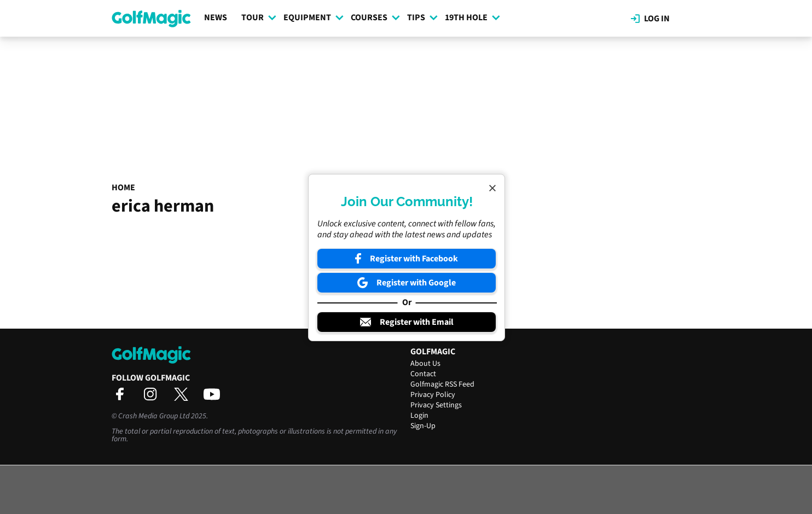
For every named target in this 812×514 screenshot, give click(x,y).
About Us (425, 364)
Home (123, 188)
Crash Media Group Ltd (154, 416)
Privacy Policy (433, 395)
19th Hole (472, 17)
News (216, 17)
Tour (259, 17)
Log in (650, 19)
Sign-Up (423, 426)
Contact (423, 374)
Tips (422, 17)
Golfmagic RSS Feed (442, 384)
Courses (375, 17)
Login (419, 416)
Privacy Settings (436, 405)
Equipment (314, 17)
